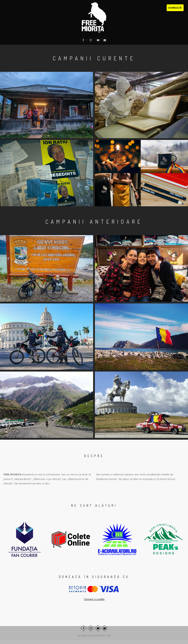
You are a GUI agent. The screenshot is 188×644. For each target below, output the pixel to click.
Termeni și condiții (94, 599)
